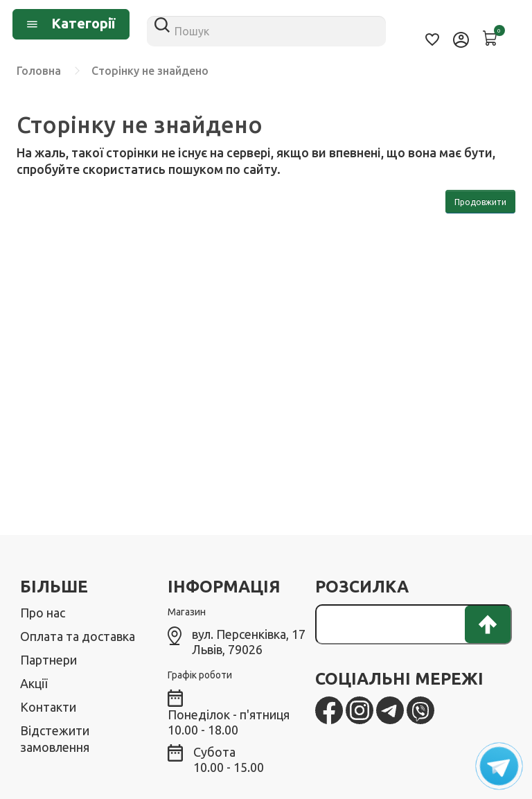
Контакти (48, 707)
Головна (39, 71)
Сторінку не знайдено (150, 71)
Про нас (43, 613)
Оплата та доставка (78, 636)
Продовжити (480, 202)
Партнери (48, 660)
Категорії (71, 23)
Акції (34, 683)
